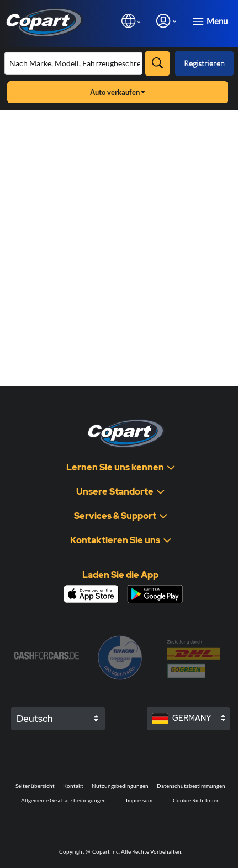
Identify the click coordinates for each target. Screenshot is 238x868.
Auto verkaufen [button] (118, 92)
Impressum (139, 800)
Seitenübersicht (35, 786)
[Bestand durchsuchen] (73, 63)
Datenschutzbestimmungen (191, 786)
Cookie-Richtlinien (196, 800)
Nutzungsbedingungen (120, 786)
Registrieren (204, 63)
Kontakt (73, 786)
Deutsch (35, 719)
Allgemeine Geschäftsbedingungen (64, 800)
